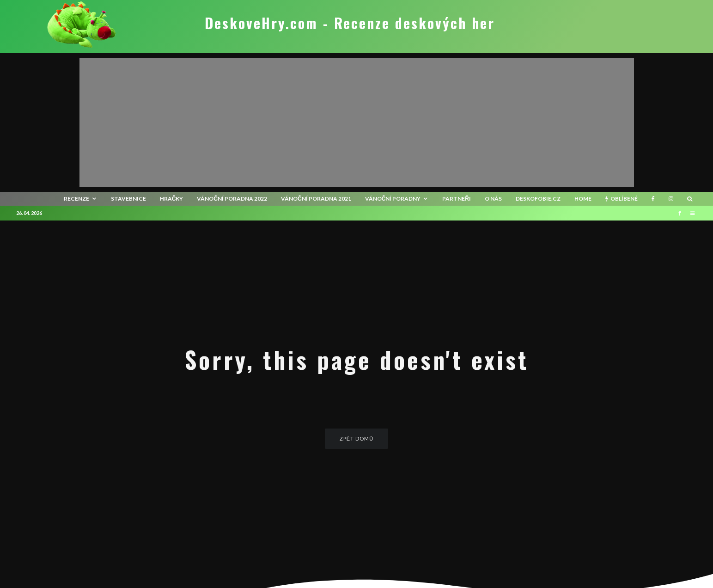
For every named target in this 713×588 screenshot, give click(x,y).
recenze (76, 199)
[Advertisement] (357, 122)
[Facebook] (653, 199)
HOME (583, 199)
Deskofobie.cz (538, 199)
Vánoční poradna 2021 (316, 199)
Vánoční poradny (393, 199)
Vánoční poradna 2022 (232, 199)
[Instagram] (671, 199)
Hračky (172, 199)
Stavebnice (128, 199)
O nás (493, 199)
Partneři (457, 199)
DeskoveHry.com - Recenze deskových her (350, 23)
